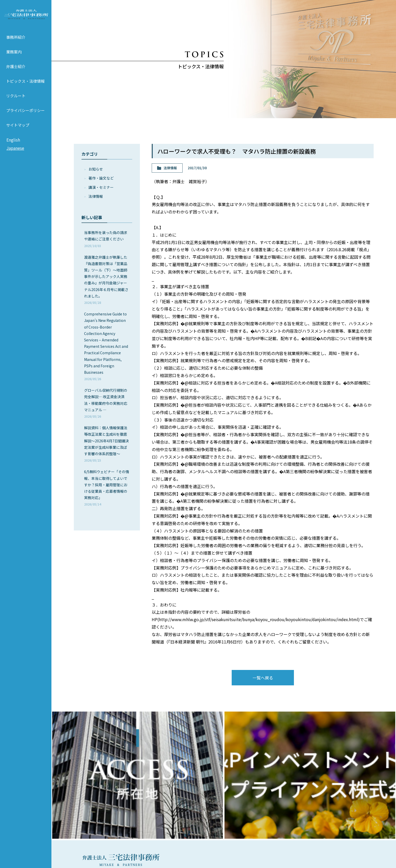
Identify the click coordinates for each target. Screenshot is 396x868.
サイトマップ (18, 133)
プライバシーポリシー (25, 118)
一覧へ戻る (263, 678)
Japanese (15, 156)
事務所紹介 (16, 45)
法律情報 (96, 196)
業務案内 (14, 60)
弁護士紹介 (16, 74)
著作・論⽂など (101, 178)
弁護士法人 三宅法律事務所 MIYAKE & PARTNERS (26, 18)
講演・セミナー (101, 187)
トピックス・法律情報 (25, 89)
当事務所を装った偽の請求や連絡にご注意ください (106, 239)
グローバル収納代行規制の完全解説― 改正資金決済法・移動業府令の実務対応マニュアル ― (106, 403)
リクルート (16, 104)
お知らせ (96, 169)
